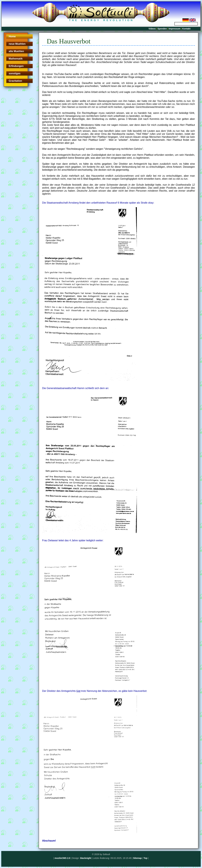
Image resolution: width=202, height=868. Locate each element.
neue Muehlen (17, 44)
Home (12, 36)
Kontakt (186, 29)
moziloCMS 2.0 (62, 858)
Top (145, 858)
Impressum (175, 29)
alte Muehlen (16, 51)
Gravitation (15, 81)
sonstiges (15, 73)
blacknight (86, 858)
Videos (152, 29)
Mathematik (16, 59)
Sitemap (137, 858)
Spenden (162, 29)
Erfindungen (16, 66)
